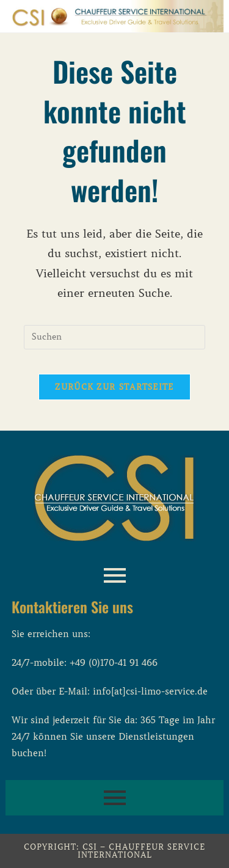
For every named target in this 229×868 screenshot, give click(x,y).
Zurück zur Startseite (114, 387)
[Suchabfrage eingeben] (114, 337)
